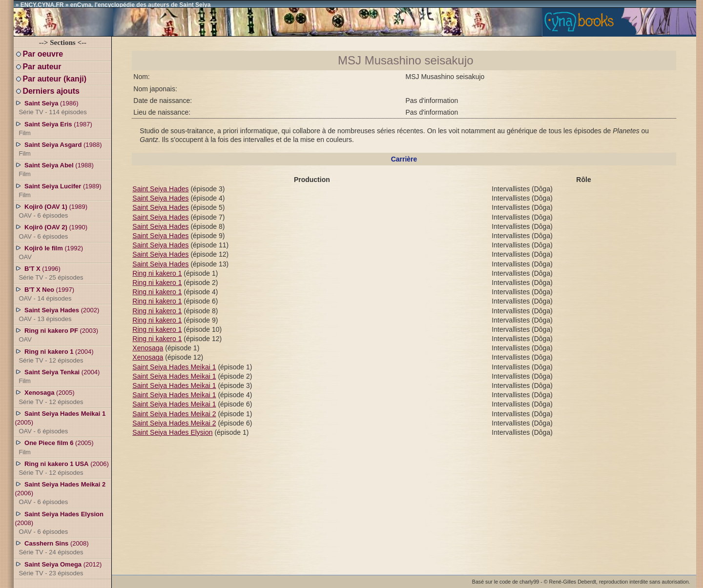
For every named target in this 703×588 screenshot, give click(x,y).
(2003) (56, 335)
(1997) (44, 294)
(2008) (59, 523)
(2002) (57, 314)
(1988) (58, 149)
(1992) (49, 252)
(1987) (53, 128)
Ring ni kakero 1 (157, 273)
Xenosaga (148, 348)
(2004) (54, 356)
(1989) (58, 190)
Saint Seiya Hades (160, 189)
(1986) (51, 107)
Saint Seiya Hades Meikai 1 (174, 367)
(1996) (49, 273)
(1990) (51, 231)
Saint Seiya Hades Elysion (172, 432)
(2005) (49, 397)
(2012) (58, 568)
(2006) (62, 468)
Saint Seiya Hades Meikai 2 (174, 414)
